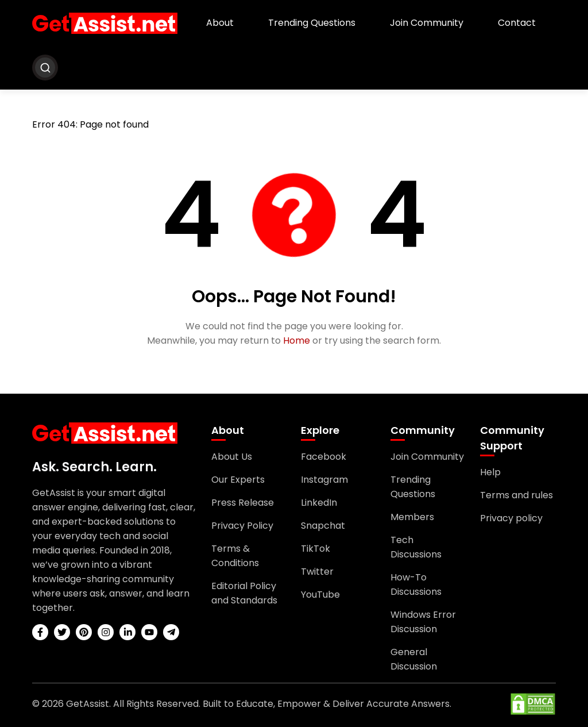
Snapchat (323, 526)
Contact (517, 23)
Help (490, 472)
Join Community (427, 23)
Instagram (324, 480)
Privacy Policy (242, 526)
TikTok (316, 549)
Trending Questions (312, 23)
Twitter (317, 572)
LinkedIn (319, 503)
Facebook (324, 457)
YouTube (320, 595)
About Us (232, 457)
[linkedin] (127, 632)
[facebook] (40, 632)
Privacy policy (511, 518)
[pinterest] (84, 632)
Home (297, 341)
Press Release (243, 503)
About (220, 23)
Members (412, 517)
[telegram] (171, 632)
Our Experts (238, 480)
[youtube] (149, 632)
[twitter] (62, 632)
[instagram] (106, 632)
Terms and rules (517, 495)
